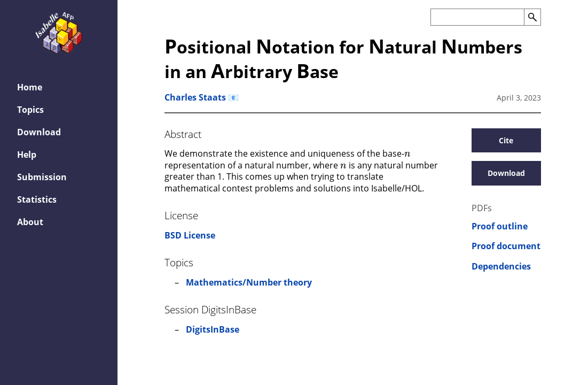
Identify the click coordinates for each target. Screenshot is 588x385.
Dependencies (501, 267)
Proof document (506, 246)
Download (39, 132)
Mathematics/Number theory (249, 282)
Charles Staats (195, 97)
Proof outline (500, 226)
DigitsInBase (213, 329)
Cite (506, 140)
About (30, 222)
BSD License (190, 235)
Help (27, 155)
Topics (30, 110)
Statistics (37, 199)
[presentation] (407, 153)
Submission (42, 177)
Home (30, 87)
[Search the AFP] (477, 17)
